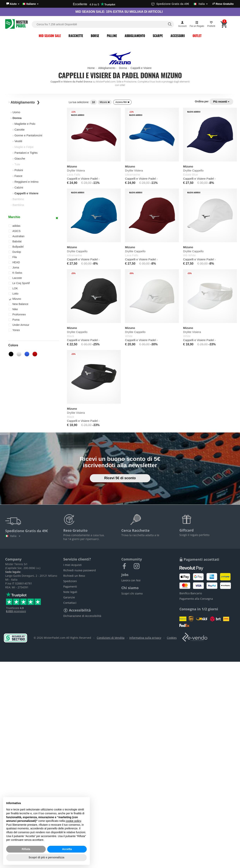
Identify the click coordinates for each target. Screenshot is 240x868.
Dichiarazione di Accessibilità (82, 616)
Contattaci (70, 603)
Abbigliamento (135, 36)
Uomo (16, 112)
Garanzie (69, 597)
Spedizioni (70, 581)
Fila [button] (13, 257)
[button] (13, 4)
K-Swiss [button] (15, 273)
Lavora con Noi (131, 580)
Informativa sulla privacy (145, 638)
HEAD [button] (14, 262)
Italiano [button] (30, 4)
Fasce (18, 176)
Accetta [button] (67, 849)
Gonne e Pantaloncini (28, 135)
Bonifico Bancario (191, 593)
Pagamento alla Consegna (196, 599)
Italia (13, 536)
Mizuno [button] (15, 299)
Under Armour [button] (19, 325)
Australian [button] (17, 236)
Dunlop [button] (15, 252)
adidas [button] (15, 226)
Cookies (172, 638)
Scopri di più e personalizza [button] (46, 857)
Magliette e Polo (25, 124)
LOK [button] (13, 288)
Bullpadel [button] (16, 247)
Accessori (178, 36)
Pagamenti (70, 586)
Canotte (20, 130)
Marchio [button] (14, 217)
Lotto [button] (14, 294)
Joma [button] (14, 268)
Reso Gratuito (223, 4)
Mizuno (105, 102)
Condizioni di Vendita (111, 638)
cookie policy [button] (73, 821)
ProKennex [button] (17, 314)
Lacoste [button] (15, 278)
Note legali (70, 592)
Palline (112, 36)
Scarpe (158, 36)
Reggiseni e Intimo (27, 182)
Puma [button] (14, 320)
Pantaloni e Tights (26, 153)
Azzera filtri (122, 102)
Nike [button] (13, 309)
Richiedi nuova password (80, 570)
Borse (95, 36)
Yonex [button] (14, 330)
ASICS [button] (15, 231)
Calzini (19, 187)
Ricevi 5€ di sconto (120, 478)
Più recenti (221, 102)
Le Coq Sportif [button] (19, 283)
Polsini (19, 170)
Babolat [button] (15, 241)
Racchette (76, 36)
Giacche (20, 158)
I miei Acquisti (72, 565)
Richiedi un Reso (74, 576)
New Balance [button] (19, 304)
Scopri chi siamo (132, 593)
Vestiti (18, 141)
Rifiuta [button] (26, 849)
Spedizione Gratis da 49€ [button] (180, 4)
